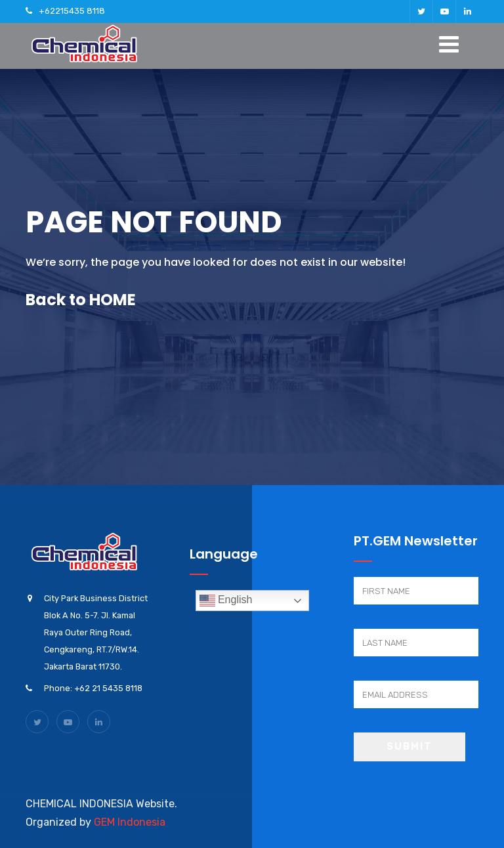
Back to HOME (81, 300)
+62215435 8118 (72, 11)
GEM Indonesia (130, 822)
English (226, 601)
